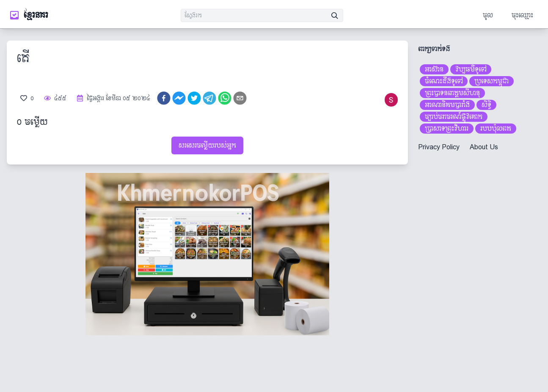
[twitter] (194, 98)
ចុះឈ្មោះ (522, 15)
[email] (240, 98)
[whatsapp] (225, 98)
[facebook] (164, 98)
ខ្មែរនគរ (36, 15)
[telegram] (209, 98)
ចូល (488, 15)
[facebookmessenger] (179, 98)
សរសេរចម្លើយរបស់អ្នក (207, 145)
